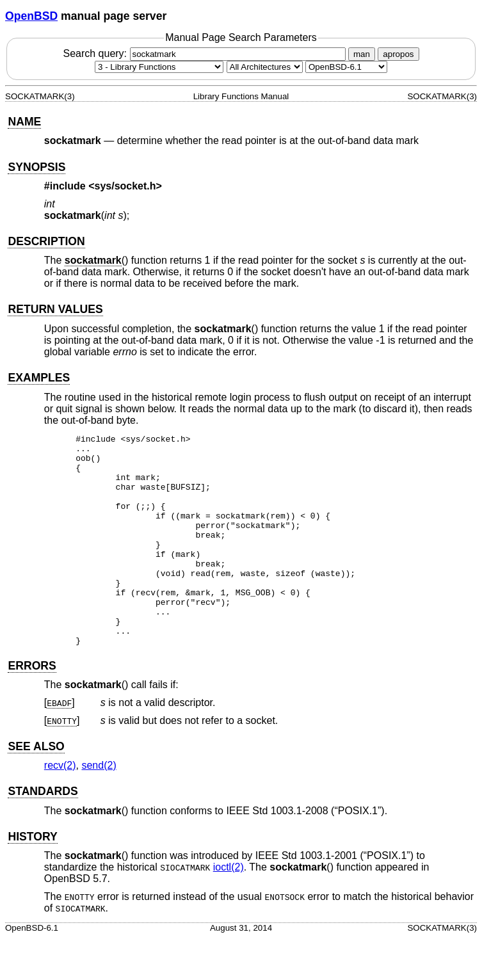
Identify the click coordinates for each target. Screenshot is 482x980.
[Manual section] (159, 67)
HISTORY (32, 879)
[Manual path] (346, 67)
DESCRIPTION (46, 241)
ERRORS (32, 708)
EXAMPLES (39, 378)
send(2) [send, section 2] (99, 807)
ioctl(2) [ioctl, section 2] (229, 909)
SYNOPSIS (36, 167)
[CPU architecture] (265, 67)
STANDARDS (43, 833)
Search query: (205, 53)
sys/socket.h (125, 186)
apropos (398, 54)
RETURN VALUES (55, 309)
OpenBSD (31, 16)
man (362, 54)
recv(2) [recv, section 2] (60, 807)
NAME (24, 122)
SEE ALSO (36, 789)
